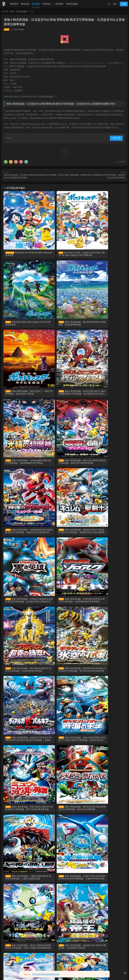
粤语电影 (36, 4)
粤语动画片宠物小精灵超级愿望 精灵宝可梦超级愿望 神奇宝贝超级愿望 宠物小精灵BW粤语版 (23, 884)
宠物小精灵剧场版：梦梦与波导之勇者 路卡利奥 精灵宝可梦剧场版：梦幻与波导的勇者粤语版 (64, 604)
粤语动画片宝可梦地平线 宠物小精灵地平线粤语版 (23, 254)
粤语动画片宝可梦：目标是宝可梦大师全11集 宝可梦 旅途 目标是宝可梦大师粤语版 (64, 254)
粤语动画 (25, 4)
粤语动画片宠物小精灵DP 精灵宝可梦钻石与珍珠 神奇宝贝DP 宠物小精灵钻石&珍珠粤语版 (64, 884)
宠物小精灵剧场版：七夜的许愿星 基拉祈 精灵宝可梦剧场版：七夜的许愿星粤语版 (23, 674)
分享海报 (120, 162)
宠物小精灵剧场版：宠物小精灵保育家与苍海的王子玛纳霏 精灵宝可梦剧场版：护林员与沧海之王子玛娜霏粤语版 (23, 604)
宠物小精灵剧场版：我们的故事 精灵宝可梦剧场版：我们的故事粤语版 (23, 324)
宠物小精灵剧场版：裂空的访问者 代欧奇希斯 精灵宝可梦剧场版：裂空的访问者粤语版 (106, 604)
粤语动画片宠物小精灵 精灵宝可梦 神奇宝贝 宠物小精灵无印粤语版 (23, 954)
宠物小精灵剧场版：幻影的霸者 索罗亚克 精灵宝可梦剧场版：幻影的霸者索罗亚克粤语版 (106, 464)
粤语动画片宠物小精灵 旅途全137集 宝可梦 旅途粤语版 (105, 254)
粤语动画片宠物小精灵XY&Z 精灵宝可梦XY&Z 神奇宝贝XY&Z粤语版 (64, 814)
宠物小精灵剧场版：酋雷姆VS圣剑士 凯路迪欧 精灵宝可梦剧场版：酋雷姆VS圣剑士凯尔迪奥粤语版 (23, 464)
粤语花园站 (72, 4)
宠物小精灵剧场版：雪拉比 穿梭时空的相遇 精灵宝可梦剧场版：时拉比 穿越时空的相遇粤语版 (105, 674)
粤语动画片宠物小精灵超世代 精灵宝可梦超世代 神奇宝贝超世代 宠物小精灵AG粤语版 (105, 884)
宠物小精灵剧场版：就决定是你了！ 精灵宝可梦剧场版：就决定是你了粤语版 (64, 324)
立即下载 (116, 138)
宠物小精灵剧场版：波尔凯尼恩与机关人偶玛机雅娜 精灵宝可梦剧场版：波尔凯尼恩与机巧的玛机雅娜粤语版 (106, 324)
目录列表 (46, 4)
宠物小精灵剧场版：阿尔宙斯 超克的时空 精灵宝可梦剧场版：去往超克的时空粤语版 (22, 534)
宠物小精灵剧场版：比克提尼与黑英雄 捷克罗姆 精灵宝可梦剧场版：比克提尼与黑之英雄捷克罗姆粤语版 (64, 464)
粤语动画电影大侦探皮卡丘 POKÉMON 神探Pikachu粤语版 (64, 954)
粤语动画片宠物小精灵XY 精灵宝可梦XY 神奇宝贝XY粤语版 (106, 814)
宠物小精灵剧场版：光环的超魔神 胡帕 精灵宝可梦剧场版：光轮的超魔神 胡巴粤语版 (23, 394)
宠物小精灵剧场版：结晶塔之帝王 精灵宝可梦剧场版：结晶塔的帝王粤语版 (23, 744)
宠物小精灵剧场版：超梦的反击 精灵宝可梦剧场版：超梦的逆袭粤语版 (106, 744)
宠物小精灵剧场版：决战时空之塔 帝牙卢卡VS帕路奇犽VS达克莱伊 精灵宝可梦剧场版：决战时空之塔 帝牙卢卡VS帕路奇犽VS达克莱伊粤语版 (106, 534)
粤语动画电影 (19, 30)
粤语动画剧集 (11, 194)
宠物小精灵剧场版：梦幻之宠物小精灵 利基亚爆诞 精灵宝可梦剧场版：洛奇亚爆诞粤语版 (64, 744)
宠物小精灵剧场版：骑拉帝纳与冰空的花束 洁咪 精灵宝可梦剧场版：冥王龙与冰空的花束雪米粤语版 (64, 534)
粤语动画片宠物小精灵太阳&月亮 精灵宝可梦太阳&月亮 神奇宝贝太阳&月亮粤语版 (23, 814)
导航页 (59, 4)
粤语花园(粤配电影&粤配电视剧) (46, 974)
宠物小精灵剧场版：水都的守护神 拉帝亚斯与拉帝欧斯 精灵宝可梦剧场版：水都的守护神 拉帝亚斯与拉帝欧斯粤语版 (64, 674)
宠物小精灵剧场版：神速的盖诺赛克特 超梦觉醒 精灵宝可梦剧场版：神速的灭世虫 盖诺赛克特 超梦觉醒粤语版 (106, 394)
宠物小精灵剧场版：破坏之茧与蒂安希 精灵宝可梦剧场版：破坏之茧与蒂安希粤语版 (64, 394)
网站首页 (14, 4)
